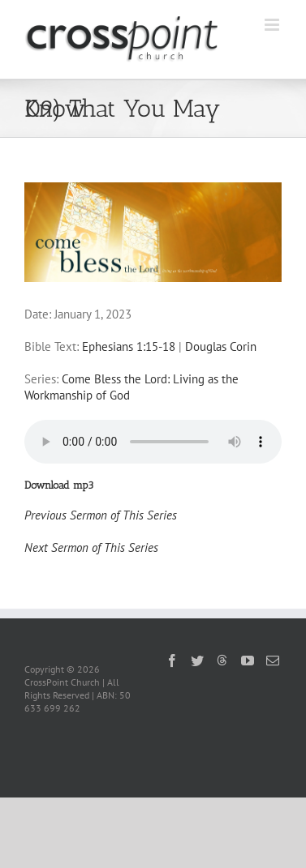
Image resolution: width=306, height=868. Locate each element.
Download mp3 (59, 485)
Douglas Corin (221, 346)
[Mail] (273, 661)
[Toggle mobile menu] (273, 25)
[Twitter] (197, 661)
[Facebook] (172, 661)
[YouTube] (248, 661)
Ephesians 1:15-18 (129, 346)
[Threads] (222, 660)
